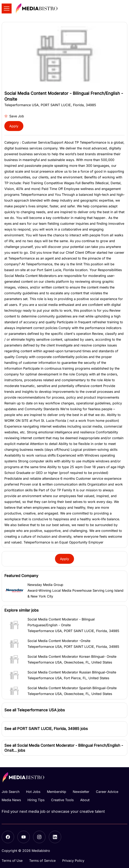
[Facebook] (8, 837)
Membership (57, 792)
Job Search (11, 792)
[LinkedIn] (55, 837)
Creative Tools (62, 800)
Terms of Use (12, 861)
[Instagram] (39, 837)
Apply (14, 126)
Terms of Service (42, 861)
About (85, 800)
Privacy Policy (73, 861)
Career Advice (107, 792)
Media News (11, 800)
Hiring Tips (36, 800)
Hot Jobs (33, 792)
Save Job (14, 116)
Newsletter (81, 792)
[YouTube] (24, 837)
